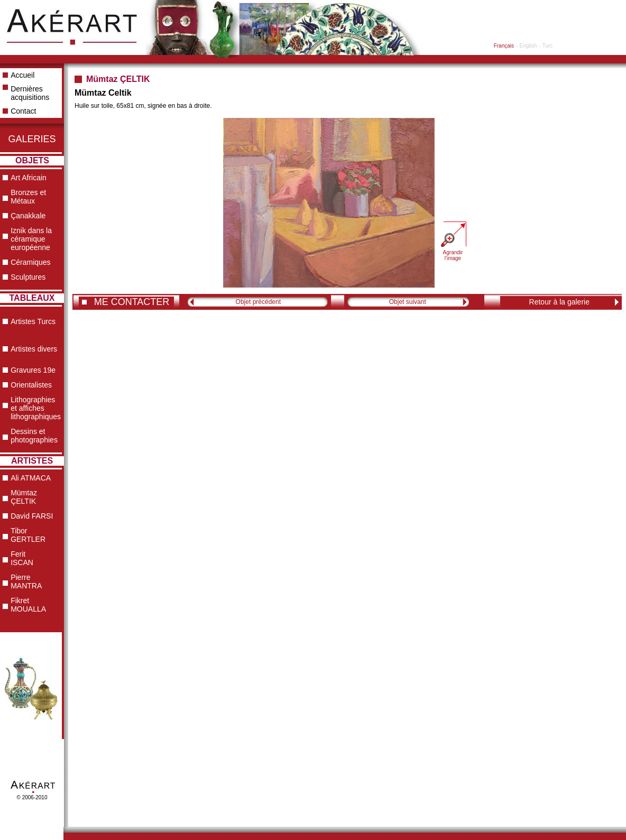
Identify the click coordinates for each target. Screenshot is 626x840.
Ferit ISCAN (22, 558)
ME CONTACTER (132, 302)
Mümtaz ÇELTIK (24, 497)
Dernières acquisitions (30, 93)
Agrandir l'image (453, 255)
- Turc (546, 46)
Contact (23, 111)
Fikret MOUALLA (28, 605)
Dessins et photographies (34, 436)
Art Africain (29, 178)
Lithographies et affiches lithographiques (36, 408)
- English (526, 46)
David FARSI (32, 516)
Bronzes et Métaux (28, 197)
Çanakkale (28, 216)
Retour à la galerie (559, 302)
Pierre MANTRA (26, 581)
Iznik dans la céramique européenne (31, 239)
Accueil (22, 75)
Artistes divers (34, 349)
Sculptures (28, 277)
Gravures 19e (33, 370)
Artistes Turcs (33, 321)
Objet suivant (408, 302)
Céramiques (30, 262)
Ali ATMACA (31, 478)
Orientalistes (31, 385)
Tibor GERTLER (28, 535)
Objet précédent (258, 302)
